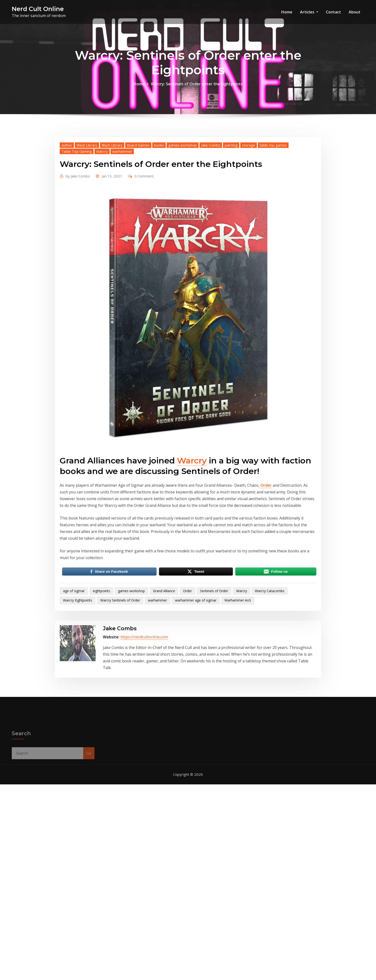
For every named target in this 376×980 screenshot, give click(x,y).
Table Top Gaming (77, 223)
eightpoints (101, 663)
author (67, 217)
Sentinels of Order (214, 663)
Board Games (138, 217)
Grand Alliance (164, 663)
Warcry (102, 223)
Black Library (87, 217)
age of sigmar (74, 663)
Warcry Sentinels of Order (120, 672)
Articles (309, 12)
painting (231, 217)
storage (249, 217)
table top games (273, 217)
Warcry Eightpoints (78, 672)
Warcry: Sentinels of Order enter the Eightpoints (197, 90)
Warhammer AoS (238, 672)
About (355, 12)
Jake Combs (211, 217)
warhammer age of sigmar (196, 672)
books (159, 217)
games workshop (183, 217)
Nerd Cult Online (38, 9)
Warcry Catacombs (270, 663)
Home (287, 12)
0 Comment (144, 248)
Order (266, 557)
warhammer (122, 223)
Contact (333, 12)
